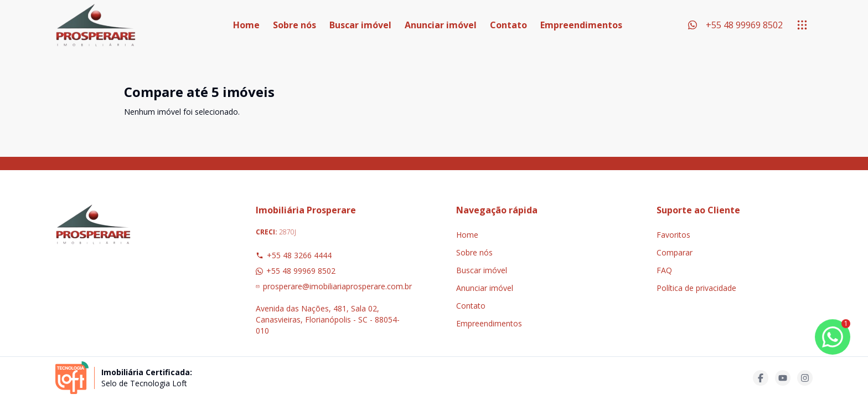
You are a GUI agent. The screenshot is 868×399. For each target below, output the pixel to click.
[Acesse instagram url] (805, 378)
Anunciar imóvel (441, 25)
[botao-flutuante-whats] (833, 337)
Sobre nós (294, 25)
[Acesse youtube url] (783, 378)
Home (246, 25)
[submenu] (802, 25)
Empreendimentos (581, 25)
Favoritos (673, 235)
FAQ (664, 270)
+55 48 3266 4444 (294, 255)
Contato (508, 25)
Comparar (675, 252)
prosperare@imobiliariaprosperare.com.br (334, 286)
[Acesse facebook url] (761, 378)
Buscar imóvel (360, 25)
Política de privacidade (696, 288)
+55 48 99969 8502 (296, 271)
